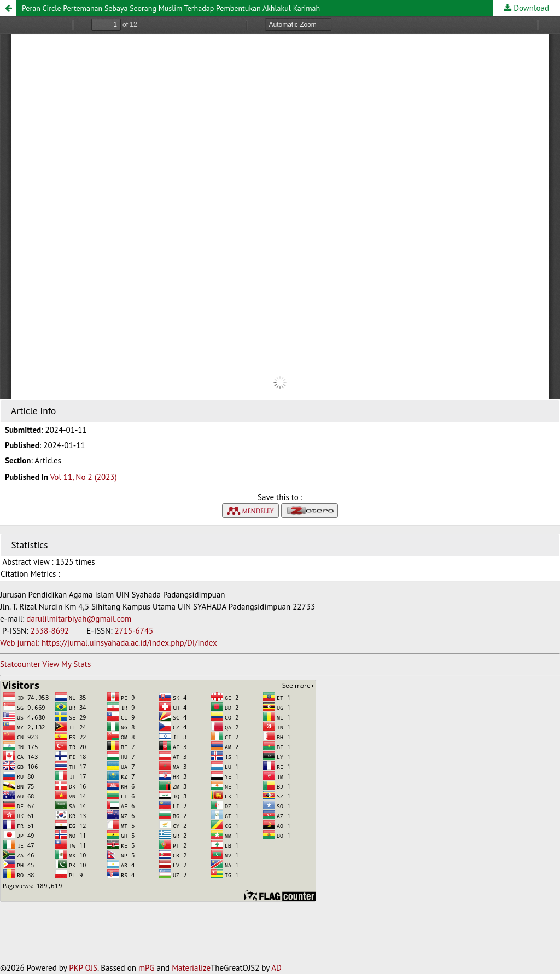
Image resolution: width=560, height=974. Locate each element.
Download (530, 8)
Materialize (191, 968)
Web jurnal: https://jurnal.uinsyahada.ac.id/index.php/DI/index (109, 643)
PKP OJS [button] (83, 968)
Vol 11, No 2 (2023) (84, 477)
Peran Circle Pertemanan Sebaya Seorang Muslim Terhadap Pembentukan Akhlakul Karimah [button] (171, 8)
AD (276, 968)
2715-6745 (134, 631)
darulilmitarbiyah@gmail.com (79, 619)
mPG (147, 968)
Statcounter (20, 664)
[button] (8, 8)
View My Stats (66, 664)
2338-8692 (51, 631)
